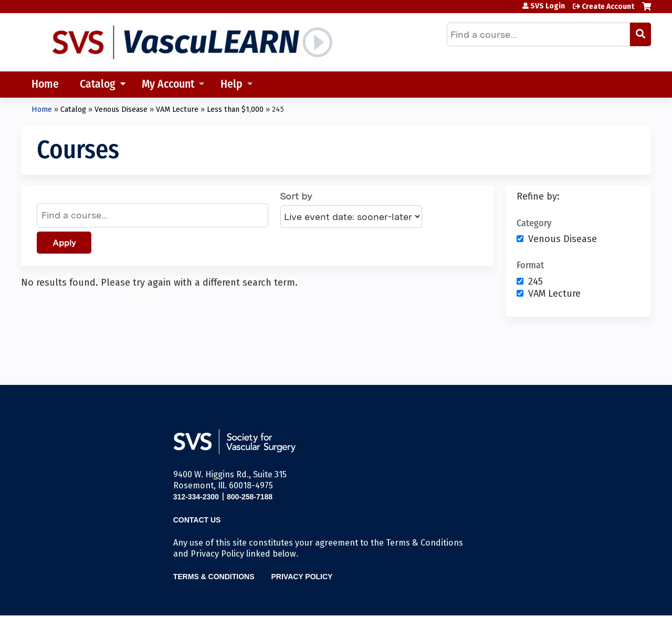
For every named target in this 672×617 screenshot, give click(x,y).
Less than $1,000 (235, 109)
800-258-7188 (250, 497)
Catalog (98, 85)
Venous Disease (121, 109)
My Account (168, 85)
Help (232, 85)
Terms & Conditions (214, 577)
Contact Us (197, 520)
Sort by (296, 196)
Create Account (608, 7)
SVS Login (548, 6)
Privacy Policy (302, 577)
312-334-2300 (196, 497)
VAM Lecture (177, 109)
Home (45, 85)
